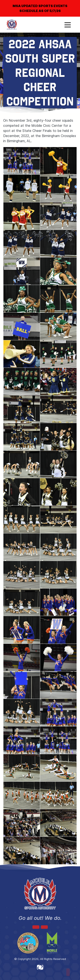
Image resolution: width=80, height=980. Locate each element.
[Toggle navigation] (68, 25)
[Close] (70, 3)
